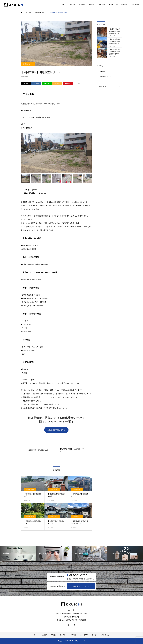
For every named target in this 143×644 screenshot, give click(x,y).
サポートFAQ (113, 5)
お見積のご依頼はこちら (56, 430)
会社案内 (72, 5)
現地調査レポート (28, 64)
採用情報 (124, 5)
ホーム (64, 5)
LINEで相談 (102, 5)
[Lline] (47, 83)
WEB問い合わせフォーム (81, 586)
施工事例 (91, 5)
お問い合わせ (135, 5)
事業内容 (82, 5)
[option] (56, 153)
